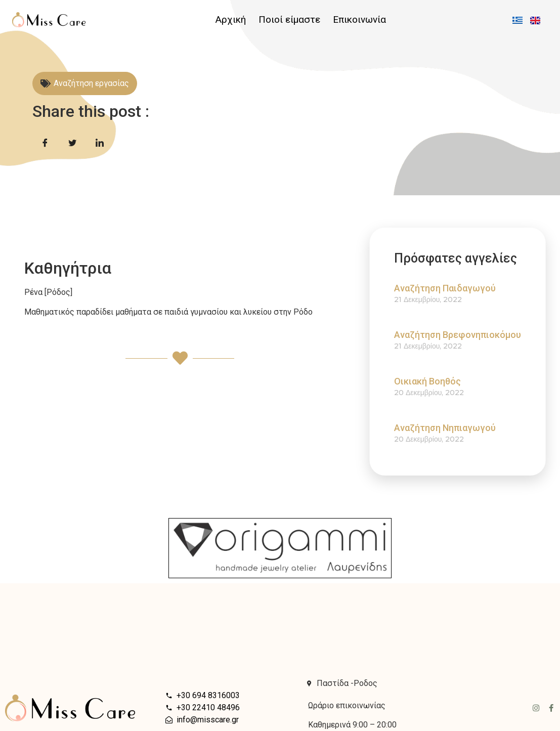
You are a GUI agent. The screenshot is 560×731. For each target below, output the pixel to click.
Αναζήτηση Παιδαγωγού (460, 288)
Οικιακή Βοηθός (443, 381)
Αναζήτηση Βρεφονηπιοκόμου (473, 335)
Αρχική (231, 20)
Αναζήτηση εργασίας (91, 83)
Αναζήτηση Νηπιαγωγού (460, 428)
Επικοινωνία (359, 20)
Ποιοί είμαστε (289, 20)
